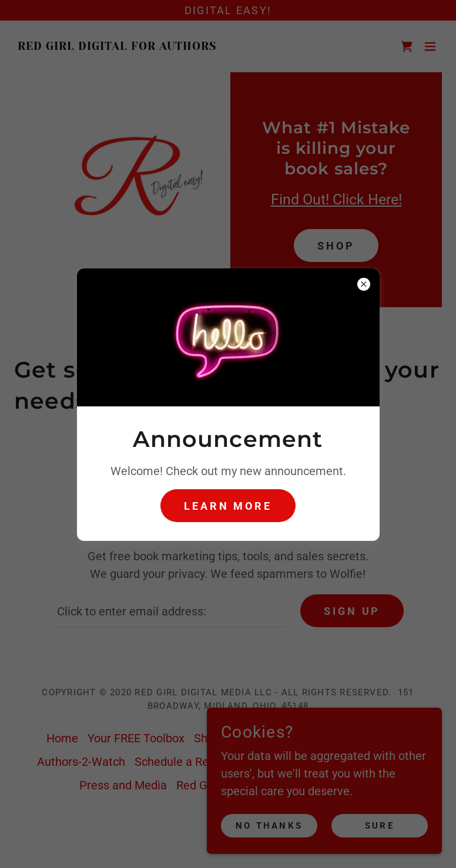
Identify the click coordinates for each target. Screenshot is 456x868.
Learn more (228, 506)
